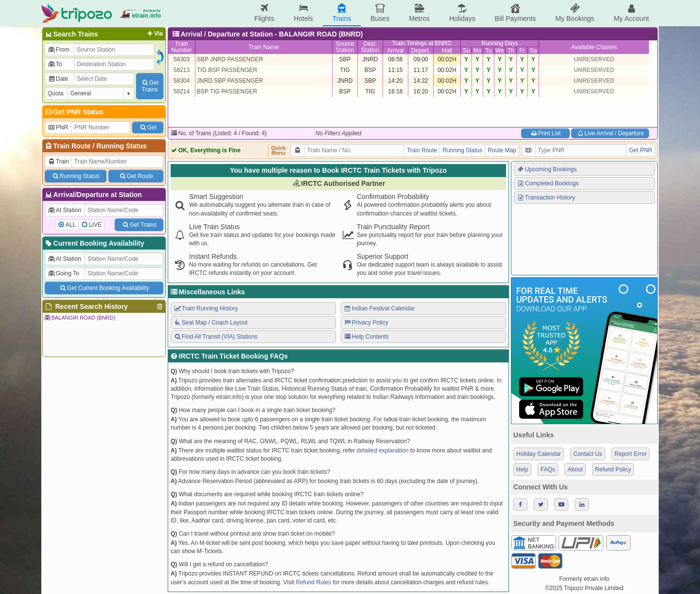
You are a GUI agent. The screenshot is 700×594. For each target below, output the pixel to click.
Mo (478, 51)
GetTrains (150, 86)
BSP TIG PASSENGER (227, 91)
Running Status (121, 146)
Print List (545, 133)
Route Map (502, 150)
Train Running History (206, 308)
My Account (631, 13)
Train (58, 162)
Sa (534, 51)
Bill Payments (516, 13)
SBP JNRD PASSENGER (230, 59)
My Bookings (575, 13)
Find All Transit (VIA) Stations (216, 337)
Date (58, 79)
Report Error (630, 454)
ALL (71, 225)
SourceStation (345, 47)
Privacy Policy (366, 323)
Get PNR (641, 150)
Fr (522, 51)
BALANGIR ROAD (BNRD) (79, 318)
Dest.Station (370, 47)
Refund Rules (313, 582)
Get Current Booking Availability (104, 288)
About (575, 469)
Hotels (303, 13)
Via (154, 34)
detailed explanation (383, 450)
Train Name (263, 47)
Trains (342, 13)
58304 (182, 81)
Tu (489, 51)
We (500, 51)
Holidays (462, 13)
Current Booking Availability (94, 243)
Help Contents (366, 337)
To (55, 64)
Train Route (72, 146)
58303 (182, 59)
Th (511, 51)
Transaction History (546, 198)
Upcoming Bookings (547, 169)
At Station (64, 210)
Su (466, 51)
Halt (447, 51)
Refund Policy (613, 469)
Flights (264, 13)
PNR (58, 127)
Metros (419, 13)
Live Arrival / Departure (610, 133)
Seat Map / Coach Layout (210, 323)
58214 (182, 91)
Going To (63, 273)
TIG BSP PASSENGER (227, 70)
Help (522, 469)
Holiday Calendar (539, 454)
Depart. (421, 51)
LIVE (95, 225)
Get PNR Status (74, 112)
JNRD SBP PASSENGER (230, 81)
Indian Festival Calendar (379, 308)
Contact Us (587, 454)
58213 (182, 70)
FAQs (548, 469)
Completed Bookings (548, 183)
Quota (56, 93)
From (59, 50)
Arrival (395, 51)
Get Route (136, 176)
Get (148, 127)
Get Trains (139, 225)
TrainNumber (182, 47)
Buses (380, 13)
